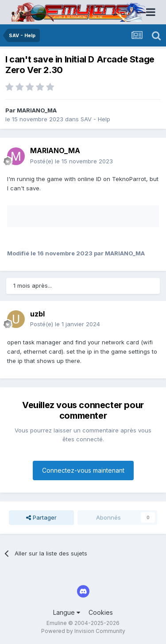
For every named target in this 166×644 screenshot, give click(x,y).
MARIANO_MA (37, 110)
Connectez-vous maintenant (83, 470)
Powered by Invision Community (83, 631)
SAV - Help (95, 119)
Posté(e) (71, 161)
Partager (41, 517)
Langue (67, 612)
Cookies (101, 612)
